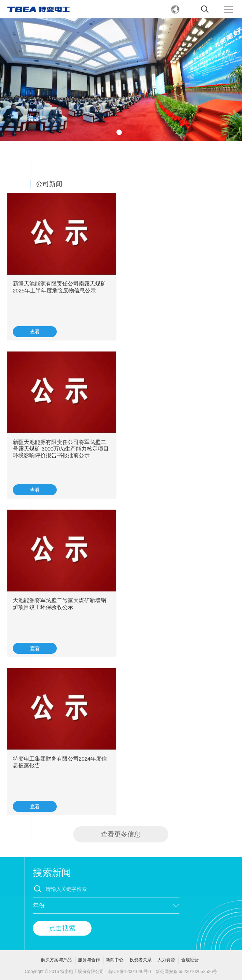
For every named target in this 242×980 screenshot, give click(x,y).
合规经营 (190, 960)
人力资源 (166, 960)
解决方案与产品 (56, 960)
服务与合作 (89, 960)
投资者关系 (141, 960)
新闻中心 (115, 960)
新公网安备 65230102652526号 (187, 972)
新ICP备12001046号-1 (130, 972)
